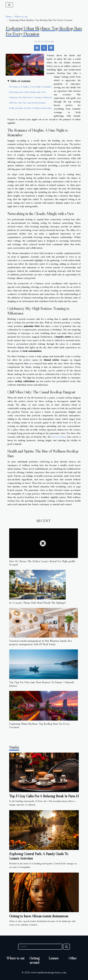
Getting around (34, 960)
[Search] (40, 947)
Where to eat (21, 17)
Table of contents (20, 81)
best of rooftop (59, 437)
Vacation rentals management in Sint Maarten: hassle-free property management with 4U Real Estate (41, 642)
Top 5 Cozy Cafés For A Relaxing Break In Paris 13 (44, 796)
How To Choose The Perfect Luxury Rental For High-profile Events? (42, 563)
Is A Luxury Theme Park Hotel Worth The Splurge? (37, 603)
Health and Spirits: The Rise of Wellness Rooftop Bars (30, 108)
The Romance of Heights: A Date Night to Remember (30, 87)
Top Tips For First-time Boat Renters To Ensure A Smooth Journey (42, 684)
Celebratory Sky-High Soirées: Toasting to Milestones (30, 98)
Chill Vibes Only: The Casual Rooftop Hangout (27, 103)
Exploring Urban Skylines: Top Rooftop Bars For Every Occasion (39, 725)
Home (8, 17)
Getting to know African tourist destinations (39, 916)
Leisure (54, 958)
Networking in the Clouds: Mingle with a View (27, 92)
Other (73, 958)
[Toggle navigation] (9, 5)
